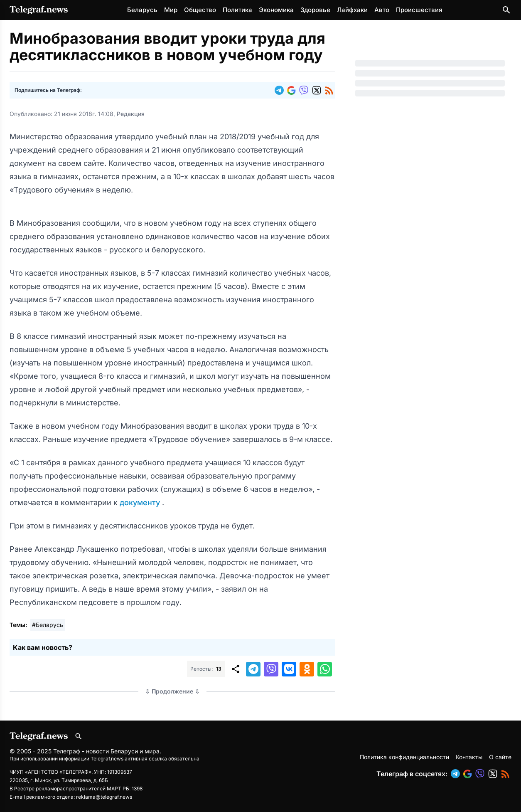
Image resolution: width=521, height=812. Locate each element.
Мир (171, 10)
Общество (200, 10)
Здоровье (315, 10)
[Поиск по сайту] (506, 10)
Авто (382, 10)
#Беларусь (48, 625)
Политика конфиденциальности (404, 757)
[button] (281, 90)
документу (141, 502)
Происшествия (419, 10)
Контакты (469, 757)
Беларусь (142, 10)
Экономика (276, 10)
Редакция (131, 114)
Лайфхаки (352, 10)
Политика (237, 10)
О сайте (500, 757)
